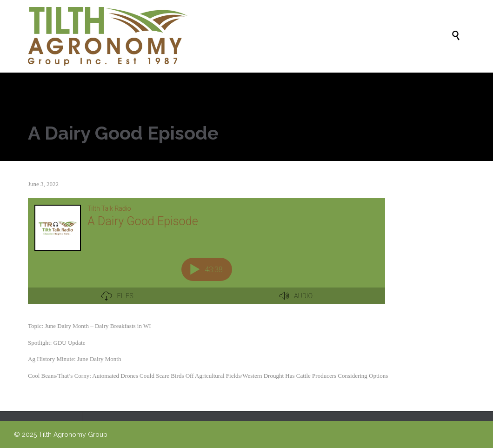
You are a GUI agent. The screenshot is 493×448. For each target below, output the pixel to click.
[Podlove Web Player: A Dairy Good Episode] (207, 256)
